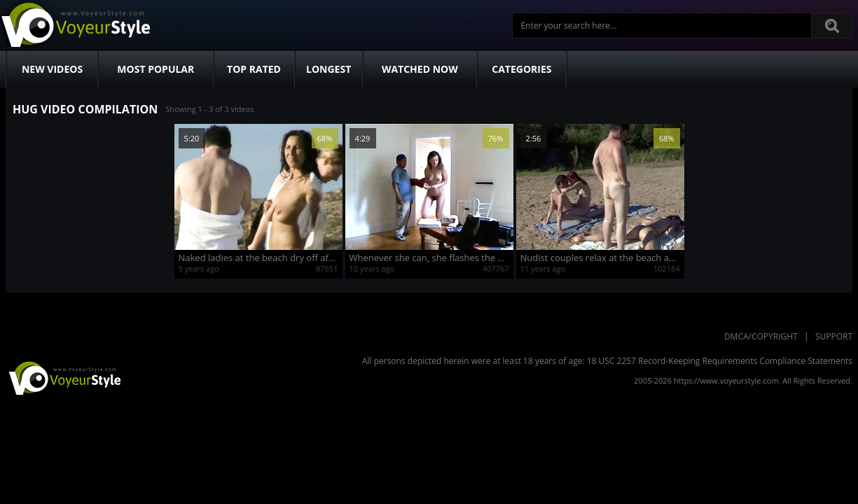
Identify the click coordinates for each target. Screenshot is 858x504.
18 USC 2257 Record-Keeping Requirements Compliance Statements (720, 361)
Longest (328, 69)
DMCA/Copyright (761, 336)
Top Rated (254, 69)
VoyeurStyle (63, 377)
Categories (521, 69)
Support (834, 336)
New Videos (52, 69)
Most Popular (155, 69)
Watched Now (420, 69)
